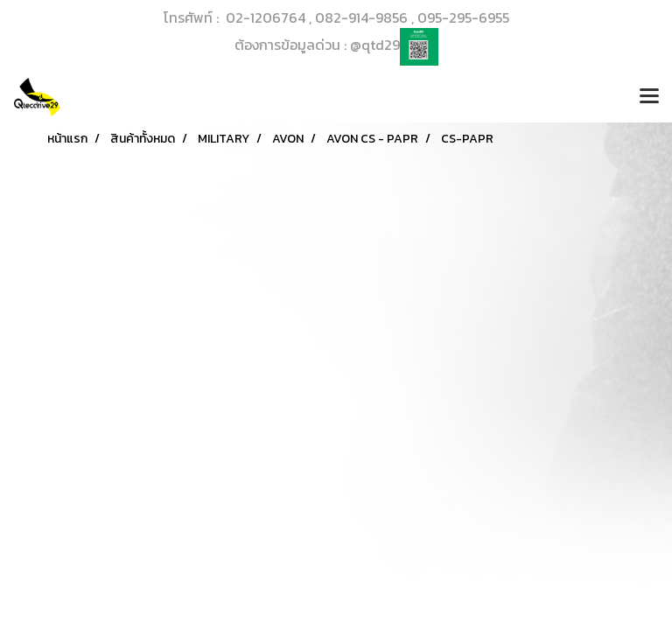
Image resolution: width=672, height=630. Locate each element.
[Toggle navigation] (649, 97)
